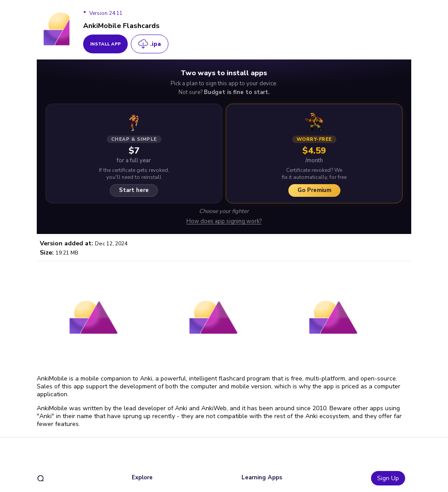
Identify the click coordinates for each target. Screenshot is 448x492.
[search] (40, 478)
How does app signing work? (224, 222)
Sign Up (388, 478)
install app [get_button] (105, 44)
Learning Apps (262, 478)
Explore (142, 478)
